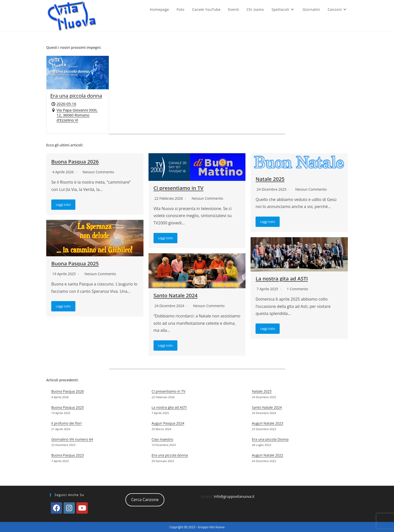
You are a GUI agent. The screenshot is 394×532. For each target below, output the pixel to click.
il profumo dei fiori (66, 423)
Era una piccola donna (170, 455)
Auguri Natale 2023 (267, 423)
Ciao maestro (162, 439)
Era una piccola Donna (270, 439)
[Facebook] (56, 507)
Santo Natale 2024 (176, 295)
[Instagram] (69, 507)
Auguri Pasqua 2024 (168, 423)
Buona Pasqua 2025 (75, 263)
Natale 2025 (270, 179)
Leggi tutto (63, 205)
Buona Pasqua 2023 (68, 455)
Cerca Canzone (145, 499)
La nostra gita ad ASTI (282, 279)
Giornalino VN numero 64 (72, 439)
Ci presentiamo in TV (179, 188)
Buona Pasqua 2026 (75, 162)
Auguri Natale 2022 (267, 455)
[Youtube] (82, 507)
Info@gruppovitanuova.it (234, 496)
